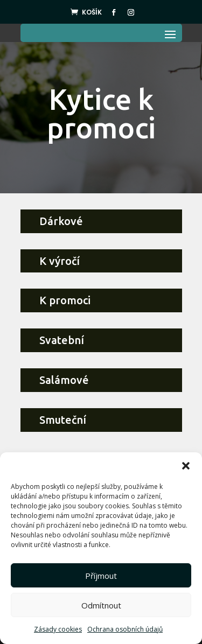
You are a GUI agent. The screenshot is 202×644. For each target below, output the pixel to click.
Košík (92, 12)
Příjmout (101, 576)
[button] (186, 466)
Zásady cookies (58, 629)
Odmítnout (101, 605)
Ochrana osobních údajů (125, 629)
